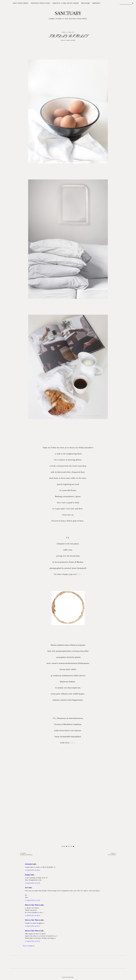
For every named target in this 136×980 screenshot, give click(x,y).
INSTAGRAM (85, 3)
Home (68, 40)
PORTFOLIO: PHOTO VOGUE (40, 3)
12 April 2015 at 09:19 (32, 941)
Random (73, 40)
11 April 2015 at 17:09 (32, 900)
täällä (72, 743)
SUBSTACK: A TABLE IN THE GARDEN (66, 3)
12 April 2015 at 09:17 (32, 926)
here (79, 574)
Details (63, 40)
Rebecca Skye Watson (32, 905)
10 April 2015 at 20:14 (32, 870)
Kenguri (28, 875)
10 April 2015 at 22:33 (32, 883)
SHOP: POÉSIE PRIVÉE (21, 3)
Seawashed (29, 864)
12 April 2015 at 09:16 (32, 915)
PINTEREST (96, 3)
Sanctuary (68, 13)
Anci (27, 888)
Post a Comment (29, 946)
